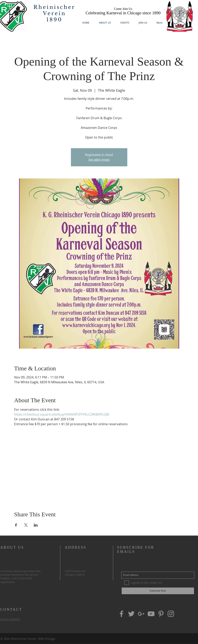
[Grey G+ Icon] (141, 614)
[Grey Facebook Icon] (121, 614)
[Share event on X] (26, 525)
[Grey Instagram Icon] (171, 614)
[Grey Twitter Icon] (131, 614)
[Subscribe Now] (158, 591)
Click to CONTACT (10, 619)
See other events (99, 160)
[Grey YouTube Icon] (151, 614)
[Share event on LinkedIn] (36, 525)
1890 (54, 20)
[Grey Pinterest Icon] (161, 614)
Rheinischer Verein (54, 10)
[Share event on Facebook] (16, 525)
